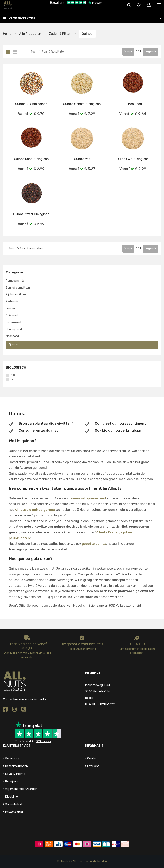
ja (12, 380)
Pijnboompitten (16, 295)
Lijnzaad (11, 309)
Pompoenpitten (16, 281)
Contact (93, 758)
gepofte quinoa (94, 544)
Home (7, 34)
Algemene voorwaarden (21, 789)
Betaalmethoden (16, 766)
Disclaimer (12, 797)
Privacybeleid (14, 812)
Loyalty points (15, 774)
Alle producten (30, 34)
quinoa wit (77, 498)
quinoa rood (97, 498)
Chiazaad (12, 315)
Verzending (13, 758)
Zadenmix (12, 301)
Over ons (93, 766)
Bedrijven (11, 781)
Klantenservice (17, 746)
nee (13, 375)
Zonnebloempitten (18, 288)
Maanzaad (12, 336)
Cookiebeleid (14, 804)
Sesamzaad (13, 322)
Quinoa (87, 34)
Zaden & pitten (60, 34)
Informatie (94, 746)
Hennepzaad (14, 329)
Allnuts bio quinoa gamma (35, 510)
